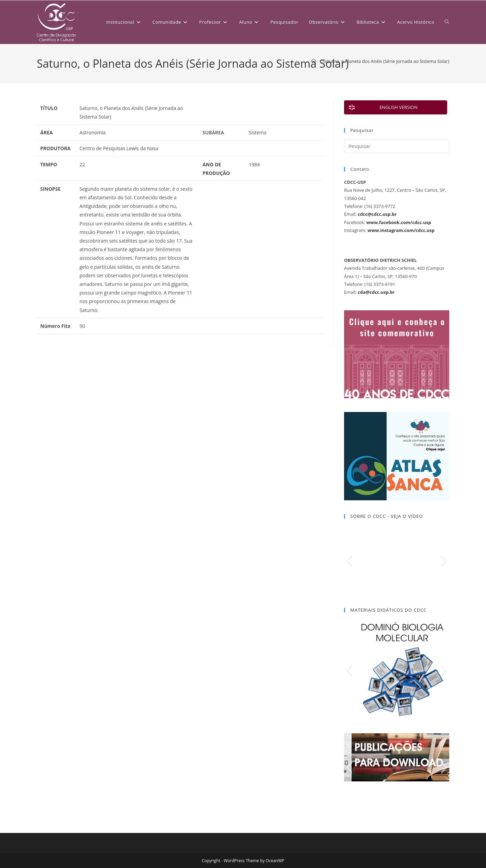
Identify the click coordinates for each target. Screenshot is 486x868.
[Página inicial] (314, 61)
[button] (349, 560)
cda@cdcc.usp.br (376, 292)
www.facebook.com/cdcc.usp (399, 222)
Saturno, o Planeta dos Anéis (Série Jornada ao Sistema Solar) (386, 61)
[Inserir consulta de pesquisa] (397, 146)
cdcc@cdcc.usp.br (377, 214)
